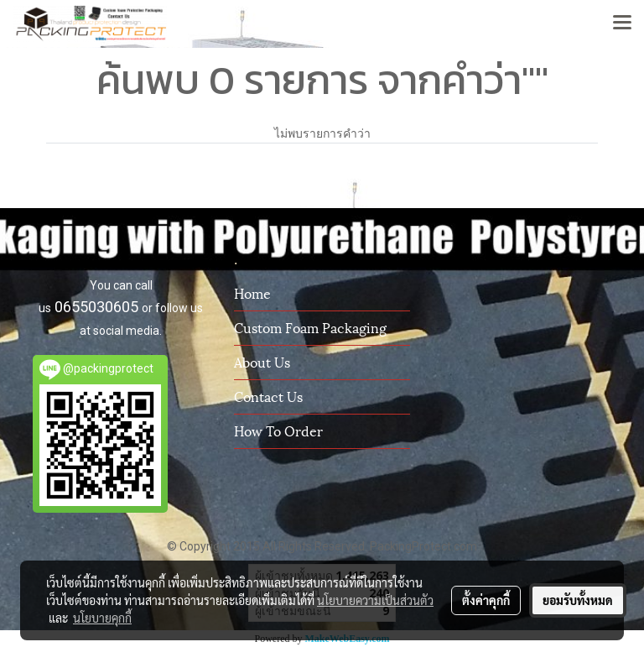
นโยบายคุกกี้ (102, 618)
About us (262, 361)
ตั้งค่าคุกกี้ (486, 600)
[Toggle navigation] (622, 23)
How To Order (278, 430)
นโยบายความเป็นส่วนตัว (375, 600)
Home (252, 292)
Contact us (268, 396)
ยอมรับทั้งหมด (578, 600)
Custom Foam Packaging (310, 327)
